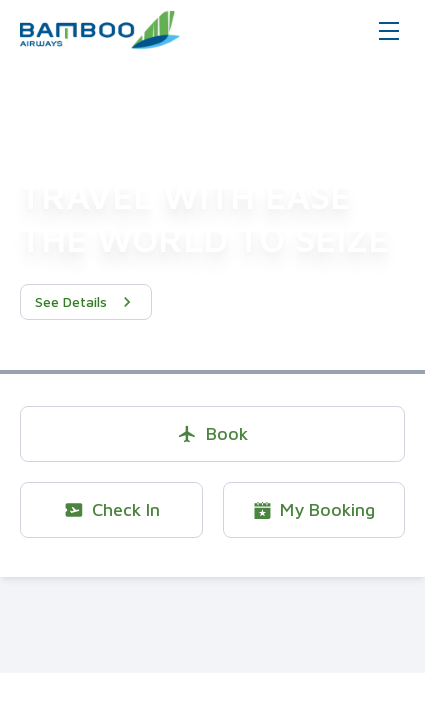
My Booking (313, 509)
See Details (86, 302)
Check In (111, 509)
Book (212, 433)
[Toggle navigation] (389, 30)
